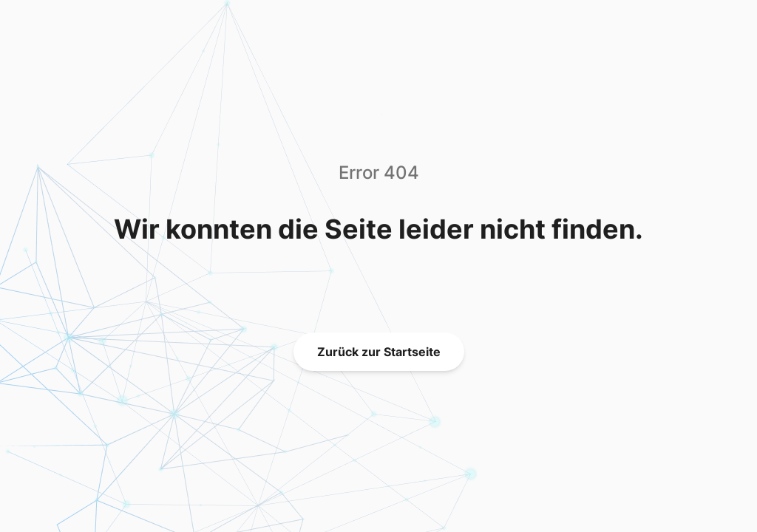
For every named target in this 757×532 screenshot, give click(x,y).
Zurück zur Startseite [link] (379, 352)
